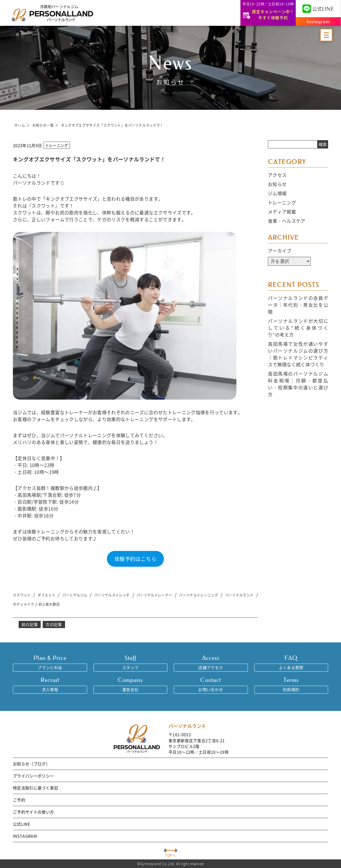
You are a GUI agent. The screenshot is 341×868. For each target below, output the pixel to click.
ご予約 (19, 800)
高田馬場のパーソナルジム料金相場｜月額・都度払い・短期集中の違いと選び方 (298, 384)
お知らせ (277, 184)
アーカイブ (280, 251)
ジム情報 (277, 193)
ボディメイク (23, 604)
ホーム (20, 125)
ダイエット (46, 595)
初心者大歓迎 (49, 604)
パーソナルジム (75, 595)
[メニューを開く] (326, 35)
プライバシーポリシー (34, 776)
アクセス (277, 175)
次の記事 (54, 624)
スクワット (22, 595)
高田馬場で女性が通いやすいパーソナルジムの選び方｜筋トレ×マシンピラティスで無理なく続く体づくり (298, 354)
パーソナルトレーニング (199, 595)
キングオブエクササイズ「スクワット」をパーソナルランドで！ (112, 125)
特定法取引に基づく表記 (36, 788)
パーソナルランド (239, 595)
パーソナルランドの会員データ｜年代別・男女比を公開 (298, 305)
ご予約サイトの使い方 (34, 812)
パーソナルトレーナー (154, 595)
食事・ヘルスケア (287, 221)
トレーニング (282, 202)
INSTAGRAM (25, 836)
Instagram (318, 21)
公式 (318, 9)
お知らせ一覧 (43, 125)
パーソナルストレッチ (112, 595)
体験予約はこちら (135, 559)
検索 (323, 144)
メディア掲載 (282, 212)
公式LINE (21, 824)
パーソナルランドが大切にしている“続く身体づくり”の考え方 (298, 328)
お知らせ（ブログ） (31, 764)
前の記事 (30, 624)
